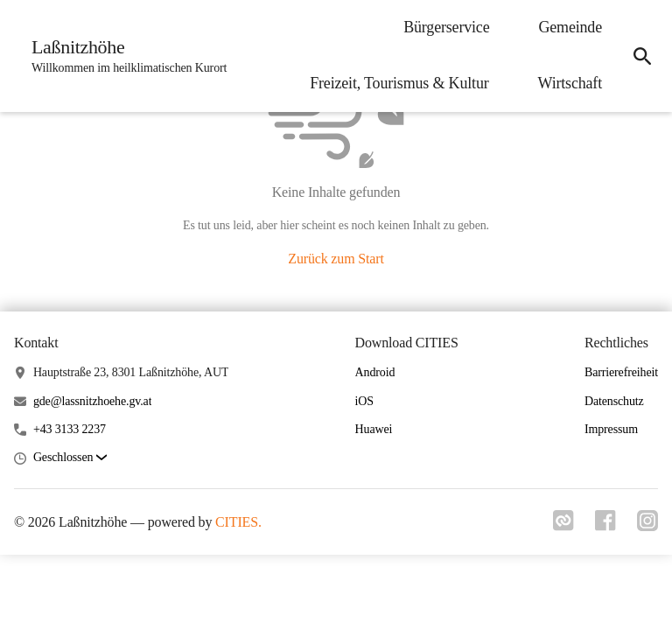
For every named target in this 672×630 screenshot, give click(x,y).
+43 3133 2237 (70, 429)
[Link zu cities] (563, 526)
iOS (364, 401)
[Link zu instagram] (647, 526)
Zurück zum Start (336, 259)
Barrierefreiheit (621, 372)
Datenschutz (614, 401)
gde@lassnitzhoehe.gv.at (93, 401)
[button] (70, 458)
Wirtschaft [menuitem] (570, 83)
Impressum (611, 429)
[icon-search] (642, 56)
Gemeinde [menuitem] (570, 27)
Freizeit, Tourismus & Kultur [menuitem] (399, 83)
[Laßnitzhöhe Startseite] (124, 56)
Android (375, 372)
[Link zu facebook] (605, 526)
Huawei (374, 429)
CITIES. (238, 522)
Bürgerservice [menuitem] (446, 27)
